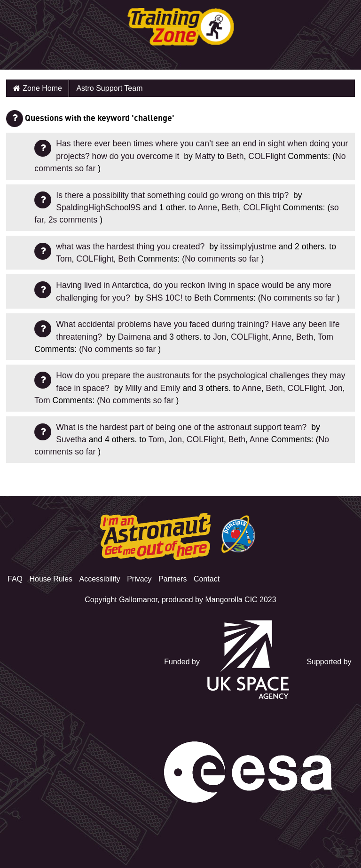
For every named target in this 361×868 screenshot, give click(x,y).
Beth (235, 156)
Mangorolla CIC (231, 600)
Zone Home (42, 88)
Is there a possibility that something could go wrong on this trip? (173, 195)
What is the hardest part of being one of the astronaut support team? (182, 427)
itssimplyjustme (248, 247)
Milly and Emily (153, 388)
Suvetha (71, 439)
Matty (205, 156)
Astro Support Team (109, 88)
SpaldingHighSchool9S (98, 207)
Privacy (139, 579)
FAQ (15, 579)
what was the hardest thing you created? (131, 247)
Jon (220, 337)
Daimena (134, 337)
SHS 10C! (164, 298)
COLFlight (267, 156)
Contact (207, 579)
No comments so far (222, 259)
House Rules (51, 579)
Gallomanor (138, 600)
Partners (173, 579)
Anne (208, 207)
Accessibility (100, 579)
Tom (64, 259)
